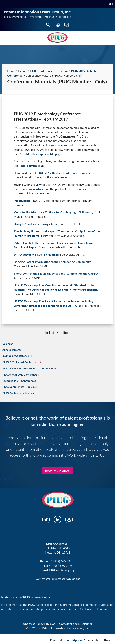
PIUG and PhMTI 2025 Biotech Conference (28, 368)
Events (23, 71)
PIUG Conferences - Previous (49, 71)
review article (35, 189)
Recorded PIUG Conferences (19, 381)
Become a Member (58, 470)
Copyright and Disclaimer (76, 624)
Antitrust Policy (33, 624)
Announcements (12, 350)
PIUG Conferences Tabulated (19, 393)
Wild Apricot (75, 640)
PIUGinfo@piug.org (62, 570)
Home (11, 71)
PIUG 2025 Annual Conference (20, 362)
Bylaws (51, 624)
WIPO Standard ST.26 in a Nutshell (36, 255)
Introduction (22, 201)
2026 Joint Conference (16, 356)
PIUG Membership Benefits (37, 154)
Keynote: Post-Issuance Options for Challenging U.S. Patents (53, 212)
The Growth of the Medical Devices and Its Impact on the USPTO (56, 273)
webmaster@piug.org (66, 579)
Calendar (8, 344)
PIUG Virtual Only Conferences (21, 375)
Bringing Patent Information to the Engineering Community (52, 262)
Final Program (28, 166)
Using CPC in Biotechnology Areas (36, 224)
